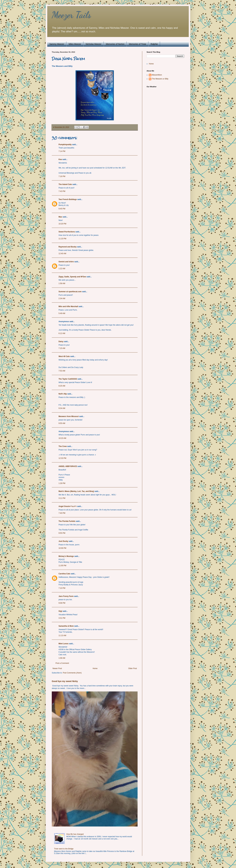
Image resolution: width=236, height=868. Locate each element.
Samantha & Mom (66, 626)
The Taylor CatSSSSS (68, 379)
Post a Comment (62, 663)
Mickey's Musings (66, 556)
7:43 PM (62, 191)
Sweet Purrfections (67, 232)
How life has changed (75, 834)
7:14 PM (62, 151)
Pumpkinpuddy (65, 145)
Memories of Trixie (137, 44)
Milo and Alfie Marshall (68, 306)
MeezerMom (157, 75)
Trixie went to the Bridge (64, 849)
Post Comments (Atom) (72, 673)
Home (95, 668)
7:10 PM (62, 588)
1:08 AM (62, 658)
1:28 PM (62, 483)
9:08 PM (62, 603)
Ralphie (154, 44)
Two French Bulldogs (68, 199)
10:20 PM (62, 224)
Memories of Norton (115, 44)
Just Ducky (63, 541)
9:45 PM (62, 209)
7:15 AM (62, 348)
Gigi (60, 611)
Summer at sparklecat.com (70, 292)
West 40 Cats (64, 356)
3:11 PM (62, 498)
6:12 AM (62, 333)
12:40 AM (62, 254)
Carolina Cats (64, 574)
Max (60, 217)
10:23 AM (62, 438)
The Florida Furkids (67, 521)
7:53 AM (62, 371)
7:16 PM (62, 176)
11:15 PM (62, 239)
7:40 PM (62, 513)
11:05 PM (62, 566)
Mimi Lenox (64, 644)
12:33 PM (62, 458)
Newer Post (57, 668)
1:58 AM (62, 283)
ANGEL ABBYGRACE (68, 466)
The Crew (63, 446)
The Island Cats (65, 184)
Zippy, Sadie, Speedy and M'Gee (72, 277)
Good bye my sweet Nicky (65, 681)
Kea (60, 159)
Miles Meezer (75, 44)
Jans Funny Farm (66, 596)
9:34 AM (62, 408)
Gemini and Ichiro (66, 262)
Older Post (133, 668)
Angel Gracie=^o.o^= (68, 506)
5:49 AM (62, 313)
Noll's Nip (63, 394)
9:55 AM (62, 423)
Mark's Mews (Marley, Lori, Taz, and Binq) (76, 491)
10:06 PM (62, 548)
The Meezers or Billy (160, 79)
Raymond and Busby (68, 247)
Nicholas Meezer (93, 44)
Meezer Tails (71, 15)
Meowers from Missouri (69, 416)
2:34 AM (62, 299)
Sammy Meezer (57, 44)
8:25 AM (62, 386)
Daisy (61, 342)
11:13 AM (62, 636)
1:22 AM (62, 269)
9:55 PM (62, 533)
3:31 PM (62, 618)
